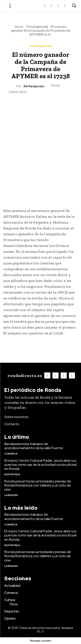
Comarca (11, 454)
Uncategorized (37, 27)
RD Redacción (34, 86)
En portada (12, 474)
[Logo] (24, 375)
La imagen (11, 495)
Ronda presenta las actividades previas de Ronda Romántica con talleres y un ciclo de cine (38, 485)
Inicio (19, 27)
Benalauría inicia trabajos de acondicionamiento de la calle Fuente (34, 446)
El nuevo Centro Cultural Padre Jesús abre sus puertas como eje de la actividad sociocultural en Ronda (40, 465)
